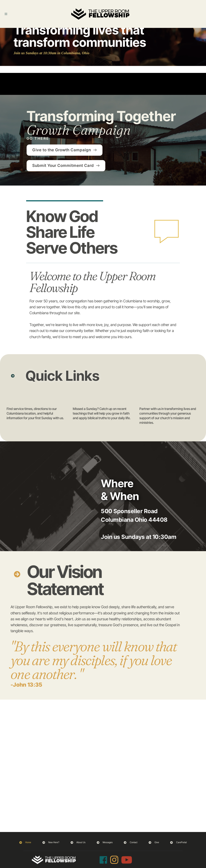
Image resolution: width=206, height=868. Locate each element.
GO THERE (38, 138)
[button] (9, 14)
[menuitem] (25, 842)
